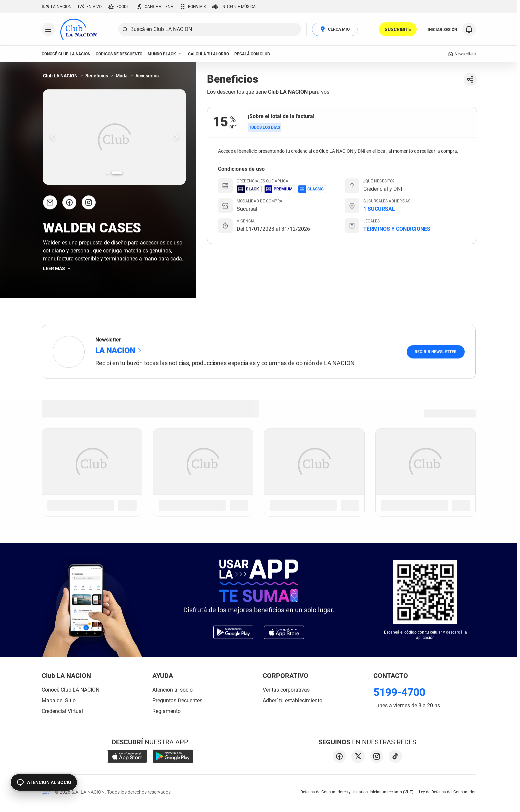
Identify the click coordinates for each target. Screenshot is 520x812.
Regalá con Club (252, 54)
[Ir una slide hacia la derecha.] (176, 137)
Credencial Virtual (62, 711)
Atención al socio (172, 690)
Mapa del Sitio (59, 700)
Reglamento (166, 711)
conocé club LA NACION (66, 54)
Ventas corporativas (286, 690)
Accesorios (147, 76)
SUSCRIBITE (398, 29)
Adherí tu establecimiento (292, 700)
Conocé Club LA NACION (70, 690)
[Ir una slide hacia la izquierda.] (52, 137)
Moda (122, 76)
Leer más (57, 268)
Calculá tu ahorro (208, 54)
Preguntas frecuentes (177, 700)
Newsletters (462, 54)
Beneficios (97, 76)
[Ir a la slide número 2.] (121, 173)
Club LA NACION (60, 76)
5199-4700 (399, 692)
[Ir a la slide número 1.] (112, 173)
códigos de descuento (119, 54)
